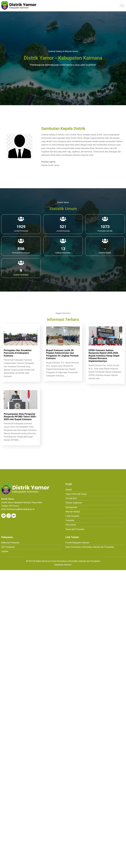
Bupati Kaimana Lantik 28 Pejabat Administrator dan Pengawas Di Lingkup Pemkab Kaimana (62, 354)
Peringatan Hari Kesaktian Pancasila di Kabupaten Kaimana (18, 353)
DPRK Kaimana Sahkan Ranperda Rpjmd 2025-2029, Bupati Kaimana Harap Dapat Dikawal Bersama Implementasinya (104, 356)
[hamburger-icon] (122, 6)
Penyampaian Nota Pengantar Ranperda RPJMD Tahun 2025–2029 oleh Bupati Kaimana (20, 417)
